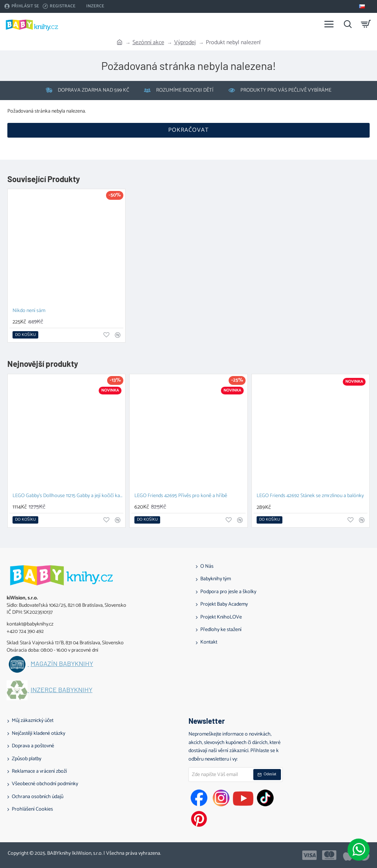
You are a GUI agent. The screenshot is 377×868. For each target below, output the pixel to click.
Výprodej (185, 43)
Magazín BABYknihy (62, 664)
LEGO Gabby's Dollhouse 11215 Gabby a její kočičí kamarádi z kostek (68, 496)
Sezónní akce (148, 43)
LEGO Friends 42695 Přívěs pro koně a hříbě (181, 496)
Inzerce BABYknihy (61, 690)
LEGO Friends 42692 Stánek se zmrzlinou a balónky (310, 496)
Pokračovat (188, 130)
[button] (25, 335)
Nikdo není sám (29, 311)
